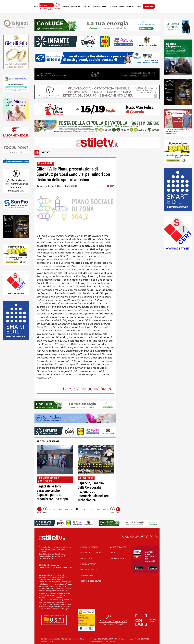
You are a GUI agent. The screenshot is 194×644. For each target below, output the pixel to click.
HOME (36, 7)
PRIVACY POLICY (88, 558)
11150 (72, 509)
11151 (79, 509)
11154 (98, 509)
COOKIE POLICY (117, 558)
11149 (66, 509)
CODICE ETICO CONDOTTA (92, 553)
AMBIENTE (131, 7)
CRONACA (65, 7)
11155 (104, 509)
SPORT (139, 7)
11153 (92, 509)
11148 (60, 509)
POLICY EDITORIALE (89, 547)
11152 (86, 509)
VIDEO (149, 6)
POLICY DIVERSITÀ (89, 564)
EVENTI (122, 7)
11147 (54, 509)
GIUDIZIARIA (76, 7)
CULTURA (113, 7)
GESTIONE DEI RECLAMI (91, 581)
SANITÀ (105, 7)
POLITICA (96, 7)
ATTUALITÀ (87, 7)
